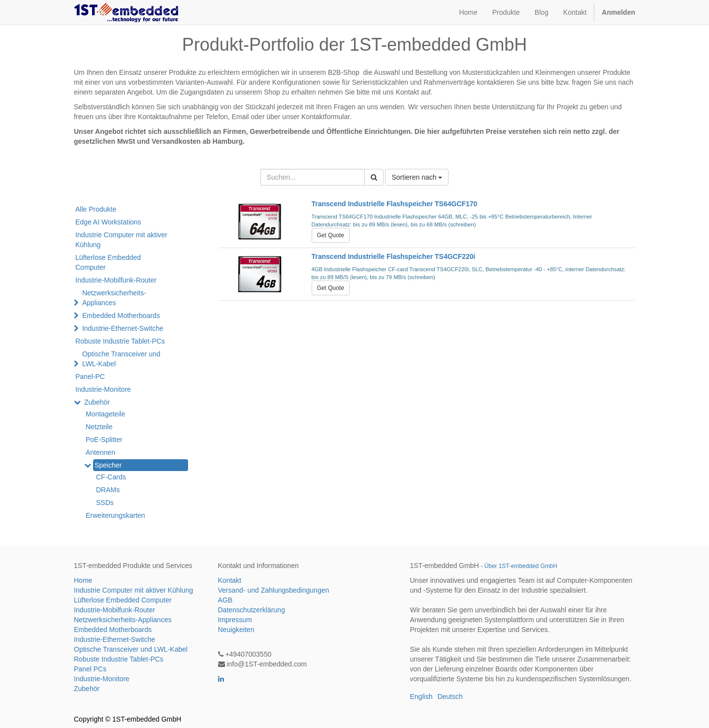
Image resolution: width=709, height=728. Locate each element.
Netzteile (99, 427)
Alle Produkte (96, 209)
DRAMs (108, 490)
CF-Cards (111, 477)
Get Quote (331, 235)
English (421, 696)
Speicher (108, 465)
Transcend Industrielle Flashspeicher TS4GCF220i (394, 256)
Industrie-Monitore (103, 389)
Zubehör (97, 402)
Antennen (100, 452)
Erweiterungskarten (115, 515)
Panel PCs (90, 669)
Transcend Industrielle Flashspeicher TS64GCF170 (395, 204)
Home (83, 580)
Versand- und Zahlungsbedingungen (274, 590)
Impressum (235, 620)
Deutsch (450, 696)
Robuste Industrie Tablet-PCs (120, 341)
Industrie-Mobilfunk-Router (116, 280)
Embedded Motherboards (121, 316)
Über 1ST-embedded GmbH (521, 566)
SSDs (105, 503)
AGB (226, 600)
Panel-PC (90, 377)
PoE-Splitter (104, 440)
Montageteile (105, 414)
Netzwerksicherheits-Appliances (114, 298)
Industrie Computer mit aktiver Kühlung (121, 240)
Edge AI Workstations (108, 222)
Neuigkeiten (236, 630)
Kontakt (230, 580)
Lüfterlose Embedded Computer (108, 262)
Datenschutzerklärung (252, 610)
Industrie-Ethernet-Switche (123, 328)
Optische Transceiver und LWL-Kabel (121, 359)
